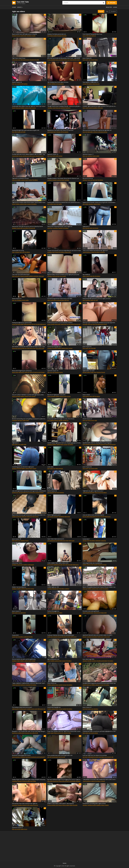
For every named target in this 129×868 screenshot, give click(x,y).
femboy (54, 84)
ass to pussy (108, 757)
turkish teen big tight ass (54, 707)
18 (48, 84)
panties (25, 84)
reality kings (21, 733)
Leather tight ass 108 (53, 587)
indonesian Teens (17, 563)
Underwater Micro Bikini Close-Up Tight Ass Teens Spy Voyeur (29, 106)
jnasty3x (55, 637)
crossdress (61, 84)
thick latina (93, 517)
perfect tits (32, 492)
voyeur (85, 84)
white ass (30, 517)
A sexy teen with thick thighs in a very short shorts (61, 419)
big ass (18, 36)
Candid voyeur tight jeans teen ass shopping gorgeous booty (64, 443)
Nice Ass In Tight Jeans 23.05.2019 (56, 395)
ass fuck (85, 757)
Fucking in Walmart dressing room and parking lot (61, 635)
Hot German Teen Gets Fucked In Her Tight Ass (25, 804)
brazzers (27, 733)
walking (52, 420)
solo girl (21, 492)
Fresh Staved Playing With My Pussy (92, 34)
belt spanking (113, 444)
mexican (61, 468)
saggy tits (103, 541)
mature (88, 276)
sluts (60, 757)
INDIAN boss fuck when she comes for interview (60, 130)
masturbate (15, 156)
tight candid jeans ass (53, 659)
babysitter (90, 132)
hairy (13, 252)
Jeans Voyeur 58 (87, 467)
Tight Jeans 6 (86, 226)
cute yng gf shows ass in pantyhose (92, 563)
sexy (55, 204)
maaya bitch (15, 635)
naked (95, 204)
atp (112, 757)
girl (22, 132)
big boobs (17, 276)
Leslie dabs (50, 467)
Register (109, 7)
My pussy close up (88, 178)
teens (99, 204)
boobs (19, 132)
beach (14, 108)
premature (95, 637)
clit (95, 36)
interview (100, 108)
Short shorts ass (52, 683)
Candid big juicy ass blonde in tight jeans (23, 467)
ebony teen (15, 372)
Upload (111, 3)
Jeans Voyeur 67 (87, 707)
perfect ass (26, 156)
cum (84, 709)
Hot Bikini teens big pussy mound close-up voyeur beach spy (99, 683)
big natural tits (99, 324)
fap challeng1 (86, 275)
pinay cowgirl (51, 324)
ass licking (26, 228)
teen (49, 36)
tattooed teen (28, 324)
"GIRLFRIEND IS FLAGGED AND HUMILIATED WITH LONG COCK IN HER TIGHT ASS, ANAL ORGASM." (100, 779)
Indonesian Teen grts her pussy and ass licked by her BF (27, 226)
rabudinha (61, 517)
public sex (50, 637)
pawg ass (24, 517)
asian (52, 132)
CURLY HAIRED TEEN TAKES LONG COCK (58, 563)
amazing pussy (40, 156)
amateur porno (39, 492)
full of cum (67, 60)
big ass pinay (78, 324)
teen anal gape (100, 757)
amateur (90, 156)
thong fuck (50, 565)
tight (93, 36)
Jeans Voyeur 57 (16, 611)
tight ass (27, 372)
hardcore (68, 108)
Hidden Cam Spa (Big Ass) (19, 587)
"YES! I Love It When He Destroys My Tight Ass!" (95, 250)
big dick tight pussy (41, 324)
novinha (56, 517)
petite (55, 36)
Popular (101, 11)
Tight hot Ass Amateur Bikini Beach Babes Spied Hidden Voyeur (29, 202)
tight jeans (67, 517)
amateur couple (31, 36)
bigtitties (98, 805)
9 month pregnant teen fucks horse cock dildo (60, 299)
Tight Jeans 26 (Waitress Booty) (20, 178)
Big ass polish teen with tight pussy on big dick (25, 34)
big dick (14, 36)
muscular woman (103, 132)
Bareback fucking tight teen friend (21, 755)
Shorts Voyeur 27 (87, 419)
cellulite (60, 420)
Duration (113, 11)
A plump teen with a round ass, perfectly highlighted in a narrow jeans (100, 731)
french (57, 252)
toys (68, 300)
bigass (103, 805)
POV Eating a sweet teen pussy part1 (22, 707)
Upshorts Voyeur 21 (17, 828)
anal (54, 108)
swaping (25, 805)
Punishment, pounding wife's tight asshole (94, 804)
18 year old (59, 132)
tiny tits (63, 757)
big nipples (65, 132)
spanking (88, 444)
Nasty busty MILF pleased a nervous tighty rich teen (97, 299)
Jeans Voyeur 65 (87, 58)
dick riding (65, 565)
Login (115, 7)
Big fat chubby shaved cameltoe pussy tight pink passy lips (63, 275)
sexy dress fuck (40, 348)
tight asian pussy (25, 60)
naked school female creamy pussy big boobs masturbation (99, 202)
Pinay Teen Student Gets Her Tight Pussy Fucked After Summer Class (64, 731)
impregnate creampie (76, 60)
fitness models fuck (53, 805)
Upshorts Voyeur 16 (53, 154)
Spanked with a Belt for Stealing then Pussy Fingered (97, 443)
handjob (67, 180)
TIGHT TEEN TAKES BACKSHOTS (56, 539)
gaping (93, 781)
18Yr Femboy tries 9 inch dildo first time (58, 82)
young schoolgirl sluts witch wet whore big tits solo (26, 130)
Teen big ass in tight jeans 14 (90, 82)
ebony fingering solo (35, 372)
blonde (87, 228)
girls (16, 132)
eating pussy (16, 709)
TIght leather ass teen (89, 371)
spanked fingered (104, 444)
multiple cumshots (34, 276)
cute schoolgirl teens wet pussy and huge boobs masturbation (29, 491)
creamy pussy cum (32, 709)
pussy (84, 36)
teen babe (21, 324)
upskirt (19, 84)
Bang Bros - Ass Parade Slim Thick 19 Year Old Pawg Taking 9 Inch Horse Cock (29, 731)
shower (17, 252)
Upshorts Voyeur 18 (53, 371)
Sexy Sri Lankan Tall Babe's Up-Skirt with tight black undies (28, 395)
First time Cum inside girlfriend (91, 611)
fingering (24, 781)
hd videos (89, 84)
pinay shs (61, 733)
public (98, 156)
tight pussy (32, 156)
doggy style (68, 252)
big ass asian (71, 324)
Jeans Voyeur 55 (87, 347)
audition (95, 108)
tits (86, 132)
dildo (49, 300)
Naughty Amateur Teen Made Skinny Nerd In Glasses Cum (63, 178)
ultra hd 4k (35, 733)
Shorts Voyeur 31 (17, 299)
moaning (32, 60)
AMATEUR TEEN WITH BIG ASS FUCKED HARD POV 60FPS (98, 635)
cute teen (41, 276)
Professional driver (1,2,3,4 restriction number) (60, 323)
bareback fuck (43, 757)
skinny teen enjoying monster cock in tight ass (60, 226)
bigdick (107, 805)
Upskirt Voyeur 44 (17, 82)
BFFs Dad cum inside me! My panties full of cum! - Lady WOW (64, 58)
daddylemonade (58, 565)
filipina (56, 733)
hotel (27, 420)
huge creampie (51, 60)
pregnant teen (60, 300)
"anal (84, 252)
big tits (64, 276)
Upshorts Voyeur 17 (88, 154)
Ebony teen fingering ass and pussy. (22, 371)
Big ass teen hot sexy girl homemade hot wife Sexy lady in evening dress (29, 515)
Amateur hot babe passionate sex (57, 34)
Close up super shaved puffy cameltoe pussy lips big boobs (99, 323)
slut (92, 348)
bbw (87, 36)
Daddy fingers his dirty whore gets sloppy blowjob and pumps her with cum (29, 779)
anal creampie (16, 757)
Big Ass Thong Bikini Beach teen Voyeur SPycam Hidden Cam (99, 587)
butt (13, 276)
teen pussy (35, 517)
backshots (52, 541)
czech (87, 108)
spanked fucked (95, 444)
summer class (67, 733)
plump (56, 420)
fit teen (85, 637)
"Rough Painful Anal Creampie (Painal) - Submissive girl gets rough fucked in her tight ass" (64, 106)
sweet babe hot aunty (18, 250)
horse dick (53, 300)
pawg (94, 84)
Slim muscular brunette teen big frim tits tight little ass (97, 130)
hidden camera (25, 108)
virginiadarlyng (92, 757)
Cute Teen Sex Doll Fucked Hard (21, 275)
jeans (87, 60)
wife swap (30, 805)
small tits (102, 252)
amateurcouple (92, 805)
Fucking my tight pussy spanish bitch (22, 323)
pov (96, 180)
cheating (20, 805)
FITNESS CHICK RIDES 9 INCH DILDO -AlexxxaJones (61, 804)
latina (52, 204)
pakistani (98, 541)
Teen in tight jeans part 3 (54, 515)
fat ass (34, 324)
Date (107, 11)
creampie (55, 228)
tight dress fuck (31, 348)
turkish (65, 709)
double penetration (102, 661)
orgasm (103, 781)
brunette (64, 36)
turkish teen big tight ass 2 (54, 347)
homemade (55, 757)
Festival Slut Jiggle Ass (53, 611)
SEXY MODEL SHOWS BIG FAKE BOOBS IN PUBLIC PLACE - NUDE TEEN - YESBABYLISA (29, 347)
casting (91, 108)
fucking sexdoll (24, 276)
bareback (28, 757)
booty (93, 60)
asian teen (15, 60)
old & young (98, 492)
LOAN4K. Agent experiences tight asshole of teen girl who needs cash (100, 106)
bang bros (15, 733)
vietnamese (97, 613)
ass (19, 60)
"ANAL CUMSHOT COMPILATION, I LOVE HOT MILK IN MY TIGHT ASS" (29, 683)
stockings (19, 517)
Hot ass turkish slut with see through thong (24, 659)
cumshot (63, 108)
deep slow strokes (64, 781)
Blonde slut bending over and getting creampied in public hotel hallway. (29, 419)
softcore (95, 132)
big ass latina (86, 517)
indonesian (31, 565)
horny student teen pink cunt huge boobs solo (60, 755)
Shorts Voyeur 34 (52, 491)
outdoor (25, 565)
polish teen (24, 36)
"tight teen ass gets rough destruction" (93, 491)
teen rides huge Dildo (89, 659)
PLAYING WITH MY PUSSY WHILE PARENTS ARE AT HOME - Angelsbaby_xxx (29, 154)
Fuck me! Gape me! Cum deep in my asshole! (95, 755)
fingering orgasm (46, 372)
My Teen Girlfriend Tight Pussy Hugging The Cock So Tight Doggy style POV (64, 779)
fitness (60, 805)
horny (96, 60)
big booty (36, 805)
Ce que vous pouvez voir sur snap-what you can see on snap (64, 250)
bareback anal (35, 757)
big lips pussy (23, 709)
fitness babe (66, 805)
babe (92, 300)
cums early (107, 637)
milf (22, 84)
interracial (72, 541)
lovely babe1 (86, 539)
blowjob (59, 36)
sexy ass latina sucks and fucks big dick (93, 515)
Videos (20, 7)
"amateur (50, 108)
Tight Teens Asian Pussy (19, 58)
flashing (99, 372)
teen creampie (60, 60)
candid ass (66, 420)
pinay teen (58, 324)
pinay (49, 733)
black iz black (86, 395)
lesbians (88, 300)
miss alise (50, 781)
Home (14, 7)
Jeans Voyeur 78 (16, 539)
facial (93, 252)
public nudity (90, 372)
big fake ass (23, 348)
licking (52, 36)
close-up (18, 108)
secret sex (15, 324)
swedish (61, 228)
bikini (61, 613)
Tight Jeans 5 (15, 443)
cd (57, 84)
